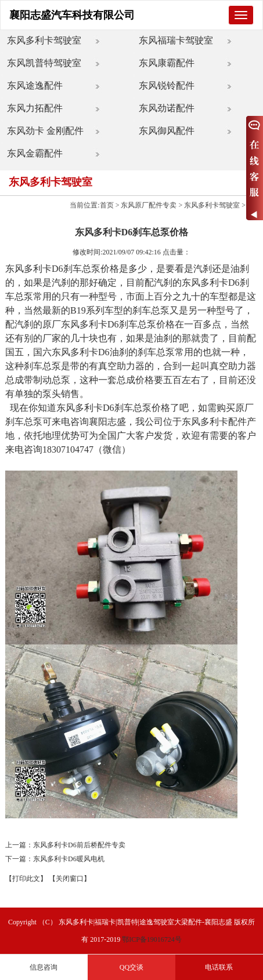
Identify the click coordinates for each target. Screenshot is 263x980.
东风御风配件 (167, 131)
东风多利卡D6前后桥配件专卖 (79, 845)
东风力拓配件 (35, 108)
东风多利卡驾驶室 (44, 40)
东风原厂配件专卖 (149, 205)
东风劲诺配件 (167, 108)
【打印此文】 (26, 879)
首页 (107, 205)
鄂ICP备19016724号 (152, 939)
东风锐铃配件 (167, 85)
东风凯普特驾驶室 (44, 63)
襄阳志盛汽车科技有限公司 (72, 15)
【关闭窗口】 (70, 879)
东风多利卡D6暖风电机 (69, 859)
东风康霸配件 (167, 63)
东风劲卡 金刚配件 (45, 131)
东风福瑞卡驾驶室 (176, 40)
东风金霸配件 (35, 153)
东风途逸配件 (35, 85)
